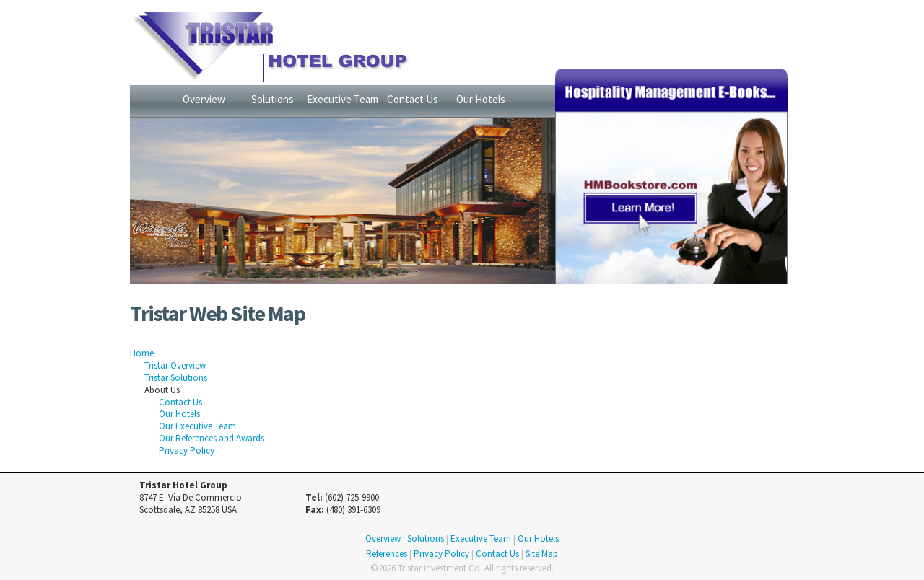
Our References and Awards (212, 438)
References (387, 554)
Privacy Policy (187, 451)
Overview (204, 99)
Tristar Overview (175, 365)
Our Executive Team (197, 426)
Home (142, 353)
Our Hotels (481, 99)
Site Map (542, 554)
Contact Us (413, 99)
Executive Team (343, 99)
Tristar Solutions (176, 378)
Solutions (273, 99)
